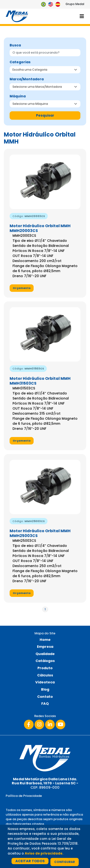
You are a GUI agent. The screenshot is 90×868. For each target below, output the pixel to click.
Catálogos (45, 661)
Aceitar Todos (30, 861)
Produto (45, 668)
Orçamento (22, 288)
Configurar (65, 862)
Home (45, 640)
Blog (45, 689)
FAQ (45, 704)
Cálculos (45, 675)
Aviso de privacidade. (44, 853)
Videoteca (45, 682)
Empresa (45, 647)
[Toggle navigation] (82, 16)
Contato (45, 697)
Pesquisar (45, 115)
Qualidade (45, 654)
